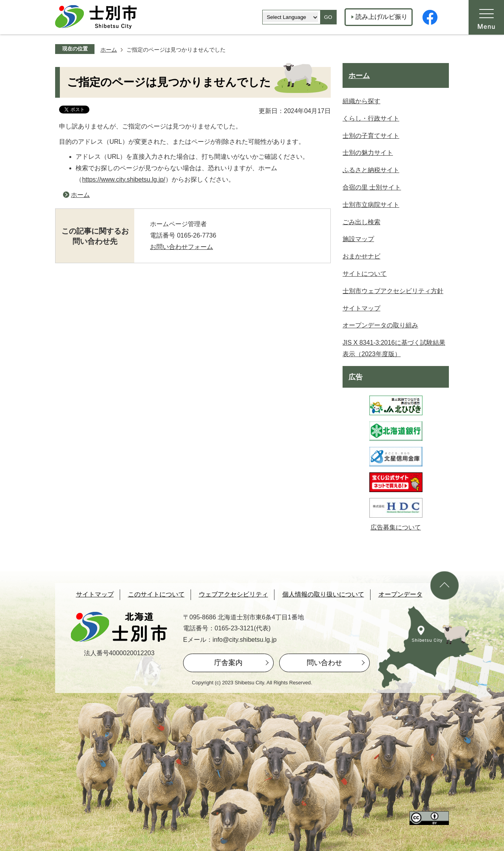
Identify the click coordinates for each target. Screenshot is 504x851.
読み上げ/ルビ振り (382, 17)
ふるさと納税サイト (371, 170)
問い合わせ (324, 663)
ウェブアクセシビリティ (233, 594)
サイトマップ (361, 308)
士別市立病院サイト (371, 205)
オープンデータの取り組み (380, 325)
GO (328, 17)
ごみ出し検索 (361, 222)
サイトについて (365, 274)
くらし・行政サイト (371, 118)
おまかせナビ (361, 256)
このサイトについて (156, 594)
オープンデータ (400, 594)
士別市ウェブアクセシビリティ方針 (393, 291)
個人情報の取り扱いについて (323, 594)
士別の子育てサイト (371, 136)
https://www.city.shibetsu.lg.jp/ (123, 179)
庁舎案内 (228, 663)
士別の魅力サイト (368, 153)
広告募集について (396, 527)
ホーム (109, 50)
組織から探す (361, 101)
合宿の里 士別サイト (372, 187)
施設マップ (358, 239)
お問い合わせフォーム (182, 247)
